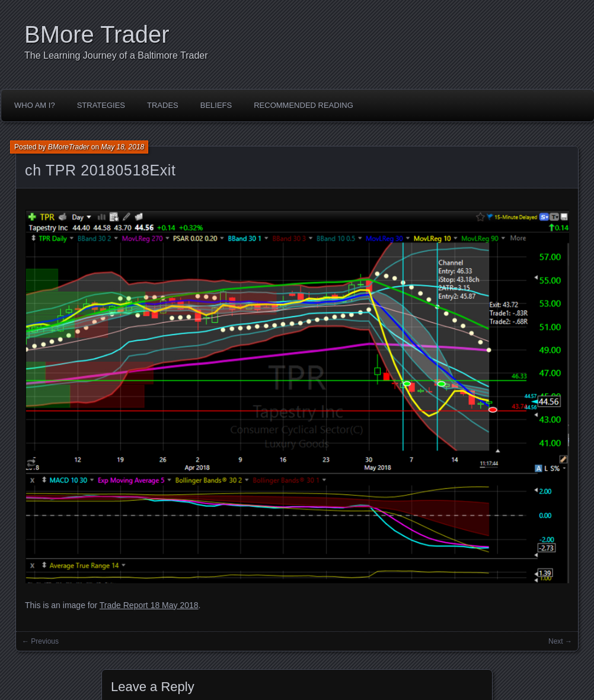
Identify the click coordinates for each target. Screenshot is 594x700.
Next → (560, 641)
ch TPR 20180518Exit (100, 170)
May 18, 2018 (123, 147)
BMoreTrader (69, 147)
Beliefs (216, 105)
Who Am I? (35, 105)
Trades (163, 105)
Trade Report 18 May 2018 (149, 605)
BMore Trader (97, 34)
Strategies (101, 105)
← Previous (40, 641)
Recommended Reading (304, 105)
